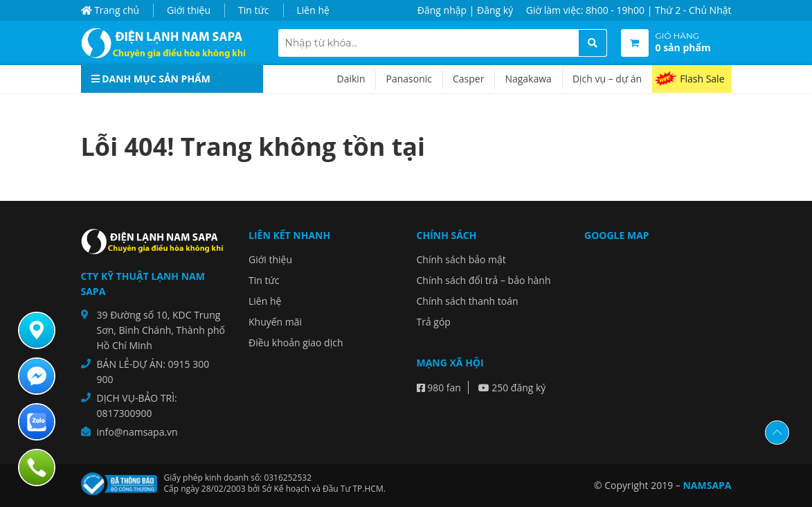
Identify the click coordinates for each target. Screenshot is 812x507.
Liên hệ (313, 10)
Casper (468, 79)
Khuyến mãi (275, 322)
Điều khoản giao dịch (296, 343)
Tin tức (253, 10)
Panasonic (409, 79)
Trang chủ (110, 10)
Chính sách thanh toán (468, 301)
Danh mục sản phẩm (151, 79)
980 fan (439, 388)
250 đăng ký (512, 388)
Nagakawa (528, 79)
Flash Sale (702, 79)
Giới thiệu (189, 10)
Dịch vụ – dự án (607, 79)
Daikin (351, 79)
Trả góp (434, 322)
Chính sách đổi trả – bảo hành (484, 280)
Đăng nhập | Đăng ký (465, 10)
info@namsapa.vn (137, 432)
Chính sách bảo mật (461, 259)
